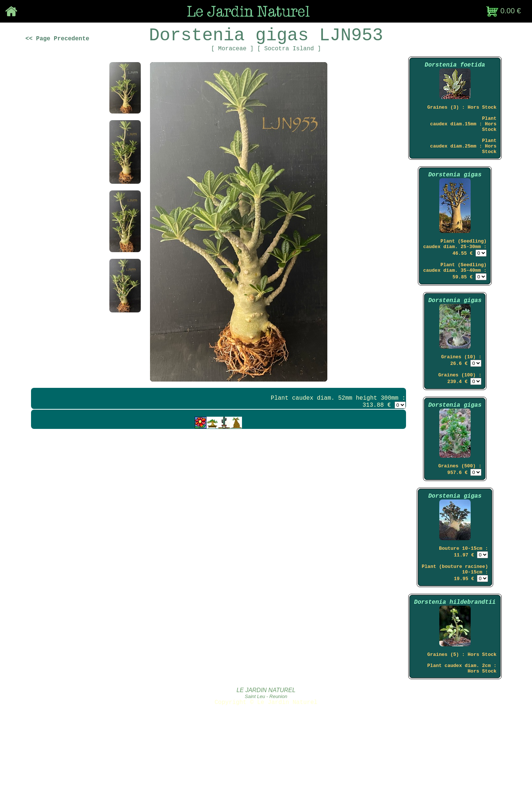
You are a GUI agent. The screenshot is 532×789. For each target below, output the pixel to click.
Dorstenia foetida (455, 74)
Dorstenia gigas (455, 198)
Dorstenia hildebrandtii (455, 656)
